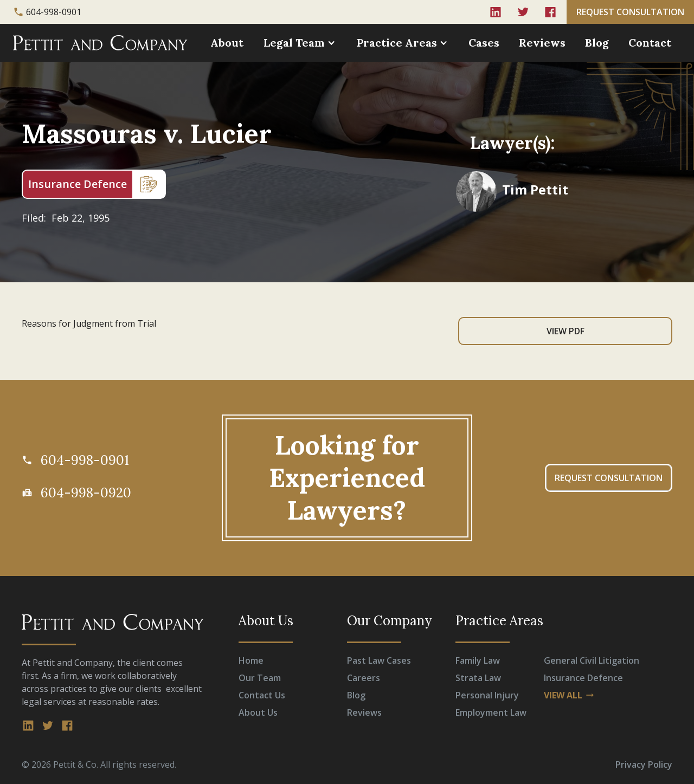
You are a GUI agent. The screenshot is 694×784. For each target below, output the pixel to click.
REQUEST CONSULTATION (630, 12)
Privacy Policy (644, 764)
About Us (258, 712)
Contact (650, 43)
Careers (364, 678)
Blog (597, 43)
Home (251, 660)
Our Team (260, 678)
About (227, 43)
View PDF (566, 331)
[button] (301, 43)
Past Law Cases (379, 660)
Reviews (542, 43)
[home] (100, 43)
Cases (484, 43)
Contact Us (262, 695)
